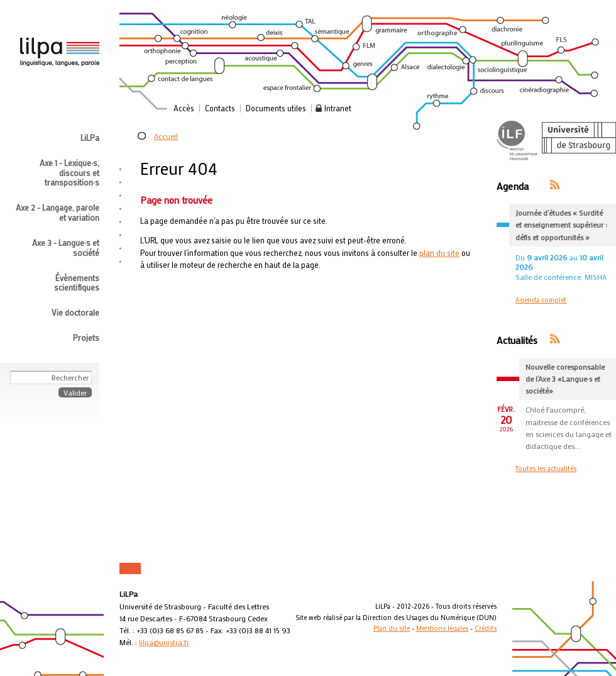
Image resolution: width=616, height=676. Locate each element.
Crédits (486, 628)
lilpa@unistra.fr (164, 642)
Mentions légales (442, 628)
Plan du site (392, 628)
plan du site (439, 253)
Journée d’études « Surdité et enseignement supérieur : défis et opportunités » (561, 224)
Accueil (166, 136)
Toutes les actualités (546, 468)
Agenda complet (541, 300)
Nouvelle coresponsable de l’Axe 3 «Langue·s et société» (565, 379)
